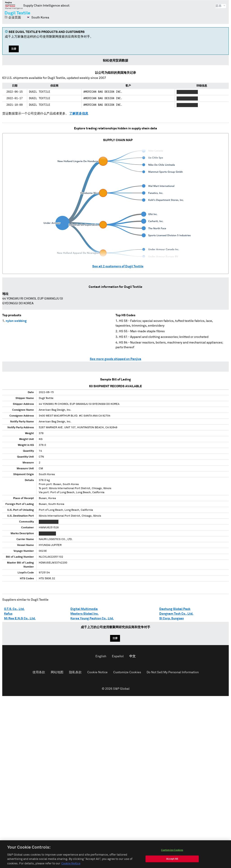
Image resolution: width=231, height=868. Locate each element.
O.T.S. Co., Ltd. (14, 609)
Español (118, 656)
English (101, 656)
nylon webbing (16, 321)
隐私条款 (75, 672)
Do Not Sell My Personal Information (173, 672)
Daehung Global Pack (175, 609)
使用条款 (39, 672)
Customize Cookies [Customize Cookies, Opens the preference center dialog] (172, 853)
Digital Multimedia (84, 609)
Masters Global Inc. (84, 614)
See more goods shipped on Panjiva (115, 359)
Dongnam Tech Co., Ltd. (176, 614)
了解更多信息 (79, 114)
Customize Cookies (127, 672)
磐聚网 (14, 5)
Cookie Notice (97, 672)
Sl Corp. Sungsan (172, 618)
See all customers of (118, 266)
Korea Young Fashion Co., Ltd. (92, 618)
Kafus (8, 614)
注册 (14, 49)
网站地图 (57, 672)
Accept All (172, 862)
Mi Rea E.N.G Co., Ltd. (20, 618)
